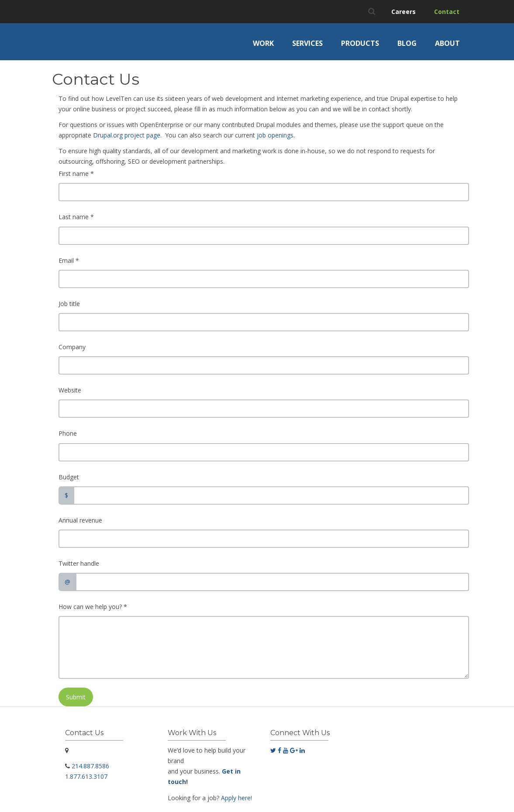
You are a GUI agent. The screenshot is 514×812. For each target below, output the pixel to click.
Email (69, 260)
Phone (68, 433)
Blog (407, 43)
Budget (69, 477)
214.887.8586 (90, 766)
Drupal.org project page (127, 135)
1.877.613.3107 (86, 776)
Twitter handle (79, 563)
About (447, 43)
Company (72, 347)
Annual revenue (80, 520)
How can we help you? (93, 607)
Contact (447, 12)
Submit (76, 697)
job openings (275, 135)
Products (360, 43)
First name (76, 174)
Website (70, 390)
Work (263, 43)
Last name (76, 217)
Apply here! (236, 798)
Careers (404, 12)
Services (307, 43)
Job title (69, 304)
